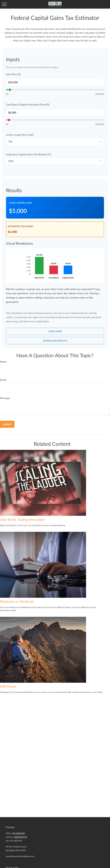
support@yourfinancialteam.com (20, 856)
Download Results (55, 341)
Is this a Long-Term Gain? (20, 135)
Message (5, 398)
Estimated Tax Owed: (21, 226)
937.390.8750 (19, 833)
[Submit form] (7, 425)
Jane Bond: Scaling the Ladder (23, 520)
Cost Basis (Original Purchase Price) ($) (28, 104)
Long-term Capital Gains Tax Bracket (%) (29, 154)
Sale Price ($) (13, 74)
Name (3, 362)
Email (3, 380)
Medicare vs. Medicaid (17, 602)
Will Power (8, 687)
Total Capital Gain (20, 203)
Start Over (55, 331)
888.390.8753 (21, 837)
